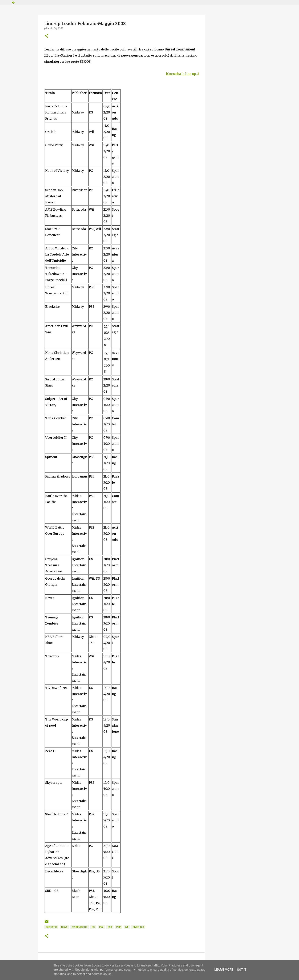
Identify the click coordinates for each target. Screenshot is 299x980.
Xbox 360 (138, 927)
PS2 (101, 927)
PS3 (110, 927)
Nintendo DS (80, 927)
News (64, 927)
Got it (242, 970)
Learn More (224, 970)
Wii (127, 927)
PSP (119, 927)
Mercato (51, 927)
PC (93, 927)
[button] (47, 36)
